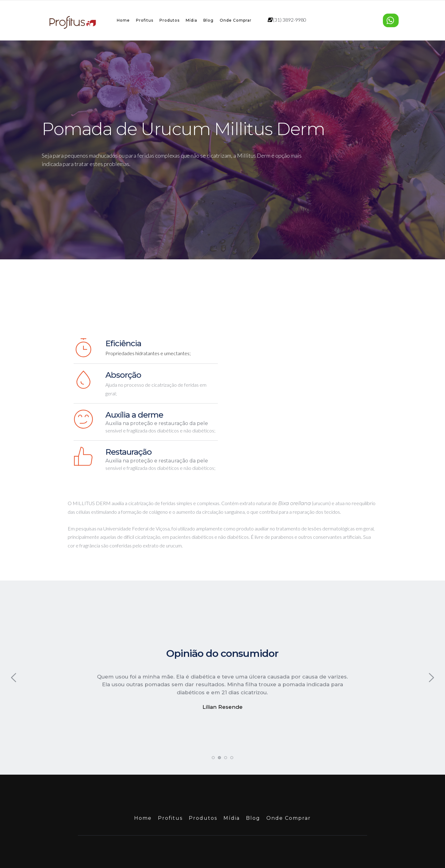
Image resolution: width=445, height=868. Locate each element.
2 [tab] (219, 734)
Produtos (170, 20)
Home (123, 20)
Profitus (145, 20)
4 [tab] (232, 734)
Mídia (191, 20)
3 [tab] (226, 734)
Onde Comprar (236, 20)
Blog (208, 20)
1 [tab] (213, 734)
